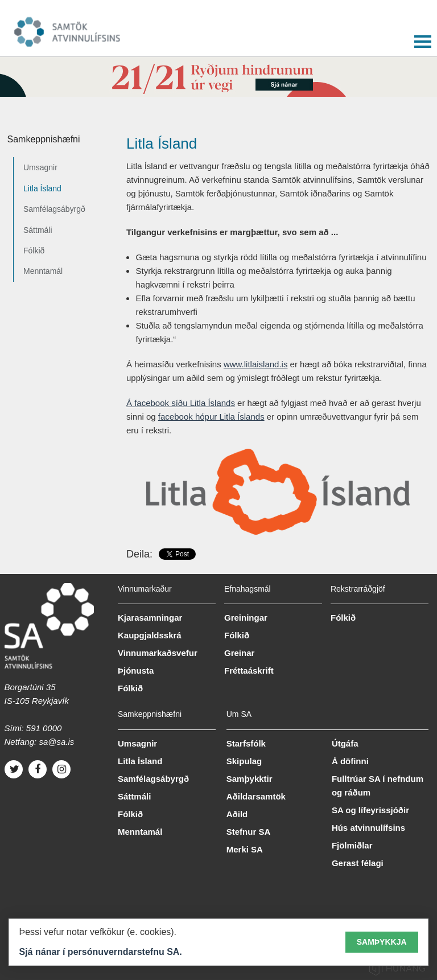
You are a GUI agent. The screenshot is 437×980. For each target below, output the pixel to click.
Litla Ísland (42, 188)
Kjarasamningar (150, 618)
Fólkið (34, 251)
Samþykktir (250, 779)
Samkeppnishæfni (44, 139)
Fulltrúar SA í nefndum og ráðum (378, 786)
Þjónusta (136, 671)
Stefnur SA (249, 832)
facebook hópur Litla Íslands (211, 417)
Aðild (237, 814)
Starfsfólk (246, 743)
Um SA (239, 714)
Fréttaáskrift (249, 671)
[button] (423, 39)
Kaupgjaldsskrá (150, 635)
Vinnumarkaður (145, 589)
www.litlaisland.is (256, 364)
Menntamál (43, 271)
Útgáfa (345, 743)
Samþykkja (382, 942)
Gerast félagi (358, 863)
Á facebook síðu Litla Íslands (181, 403)
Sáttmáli (38, 230)
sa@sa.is (56, 742)
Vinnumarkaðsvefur (158, 653)
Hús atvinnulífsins (368, 828)
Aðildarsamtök (256, 796)
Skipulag (244, 761)
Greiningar (246, 618)
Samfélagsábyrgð (54, 209)
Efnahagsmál (248, 589)
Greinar (239, 653)
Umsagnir (40, 167)
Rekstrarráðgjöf (358, 589)
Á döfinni (350, 761)
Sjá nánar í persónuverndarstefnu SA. (101, 952)
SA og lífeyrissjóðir (370, 810)
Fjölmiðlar (352, 845)
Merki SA (245, 849)
